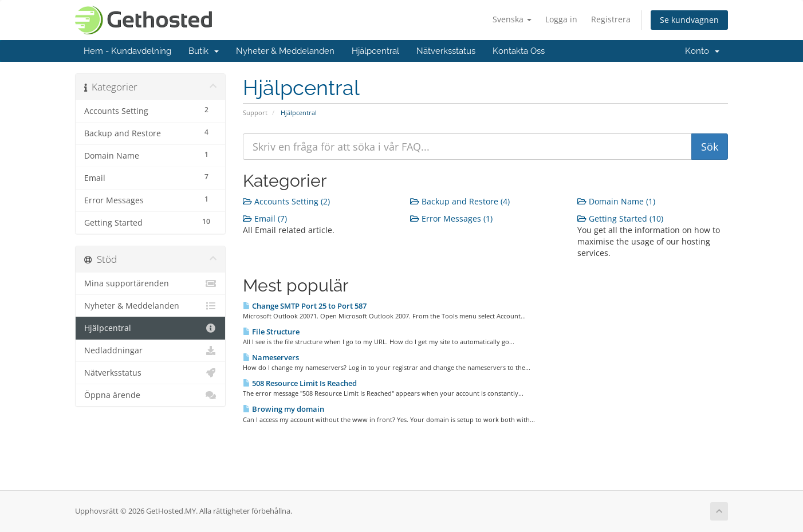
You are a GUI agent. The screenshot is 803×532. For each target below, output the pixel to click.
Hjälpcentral (375, 51)
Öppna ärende (150, 395)
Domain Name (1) (616, 201)
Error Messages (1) (451, 218)
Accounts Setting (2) (286, 201)
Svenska (512, 19)
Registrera (611, 19)
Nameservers (271, 357)
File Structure (271, 332)
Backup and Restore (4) (460, 201)
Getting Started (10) (620, 218)
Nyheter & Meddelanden (285, 51)
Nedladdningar (150, 350)
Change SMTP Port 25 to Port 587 (305, 306)
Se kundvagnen (689, 20)
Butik (204, 51)
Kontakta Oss (519, 51)
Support (255, 113)
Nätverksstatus (446, 51)
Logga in (561, 19)
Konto (702, 51)
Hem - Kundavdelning (127, 51)
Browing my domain (284, 409)
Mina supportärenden (150, 283)
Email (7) (265, 218)
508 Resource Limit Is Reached (300, 383)
